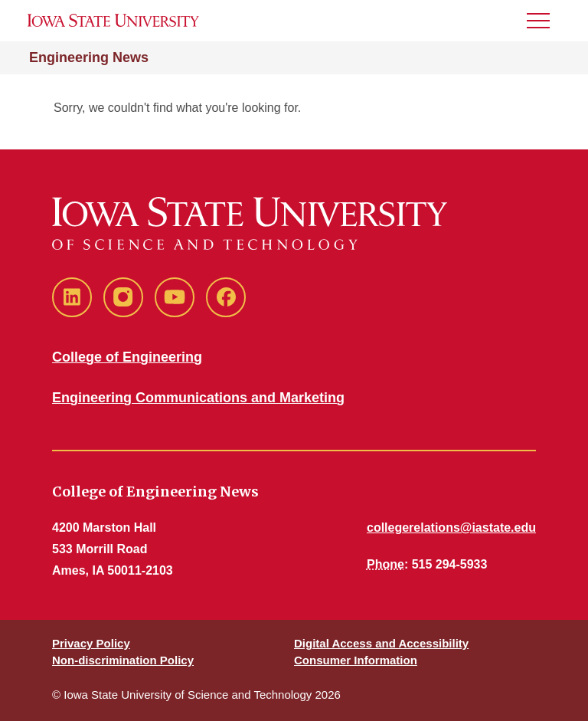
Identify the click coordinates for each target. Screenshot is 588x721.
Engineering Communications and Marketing (198, 398)
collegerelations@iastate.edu (451, 528)
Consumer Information (356, 660)
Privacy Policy (91, 643)
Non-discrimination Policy (123, 660)
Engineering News (89, 57)
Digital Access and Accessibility (381, 643)
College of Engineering (127, 357)
